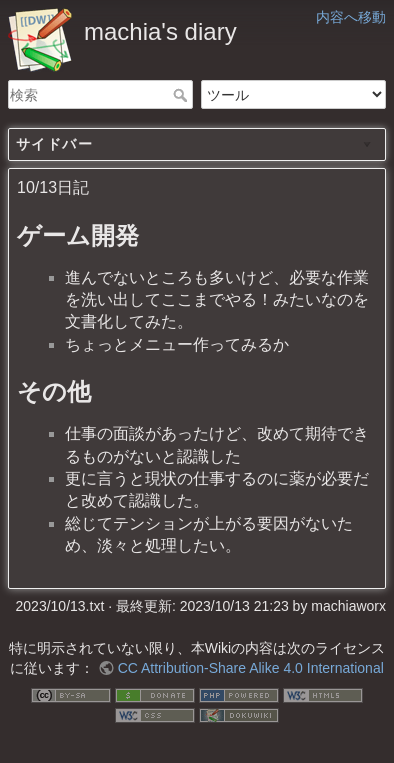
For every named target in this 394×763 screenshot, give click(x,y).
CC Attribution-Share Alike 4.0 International (251, 668)
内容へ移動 (351, 17)
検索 (182, 95)
